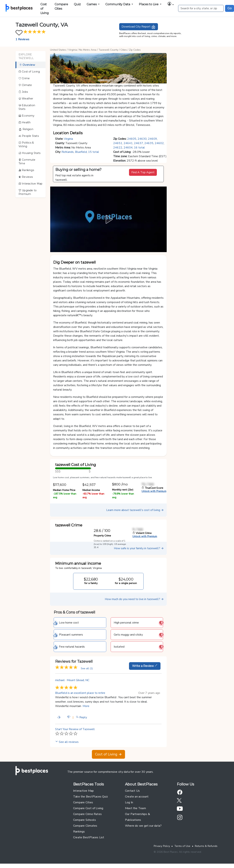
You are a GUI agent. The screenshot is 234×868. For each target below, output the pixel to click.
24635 (149, 143)
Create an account (137, 797)
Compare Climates (85, 826)
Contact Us (132, 791)
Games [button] (92, 4)
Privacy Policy (162, 846)
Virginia (73, 50)
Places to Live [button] (149, 4)
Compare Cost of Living (88, 808)
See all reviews (67, 742)
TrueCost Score (152, 488)
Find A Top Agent (143, 172)
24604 (128, 148)
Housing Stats (29, 153)
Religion (26, 129)
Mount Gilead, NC (78, 680)
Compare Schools (85, 820)
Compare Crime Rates (87, 814)
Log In (129, 802)
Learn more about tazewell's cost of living (135, 510)
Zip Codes (135, 50)
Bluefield (81, 152)
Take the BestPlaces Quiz (91, 797)
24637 (138, 143)
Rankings (26, 170)
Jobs (23, 92)
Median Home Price (64, 490)
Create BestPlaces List (89, 837)
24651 (118, 143)
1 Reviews (22, 39)
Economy (27, 116)
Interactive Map (30, 184)
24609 (152, 139)
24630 (142, 139)
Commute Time (27, 162)
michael (60, 680)
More (86, 706)
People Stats (29, 136)
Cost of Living (45, 9)
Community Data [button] (118, 4)
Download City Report (139, 27)
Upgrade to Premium (28, 192)
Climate (25, 85)
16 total (139, 148)
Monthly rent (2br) (123, 490)
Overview (27, 65)
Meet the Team (135, 808)
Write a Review (145, 666)
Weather (26, 99)
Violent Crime (142, 533)
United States (58, 50)
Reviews (26, 177)
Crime (24, 78)
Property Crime (102, 536)
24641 (128, 143)
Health (25, 122)
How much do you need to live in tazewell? (134, 599)
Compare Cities (61, 6)
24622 (118, 148)
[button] (170, 4)
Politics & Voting (26, 144)
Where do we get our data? (143, 826)
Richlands (68, 152)
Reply (81, 717)
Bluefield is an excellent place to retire (80, 693)
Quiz (77, 4)
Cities (124, 50)
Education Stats (27, 107)
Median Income (91, 490)
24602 (159, 143)
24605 (132, 139)
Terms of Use (182, 846)
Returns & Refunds (206, 846)
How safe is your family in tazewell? (139, 548)
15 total (94, 152)
